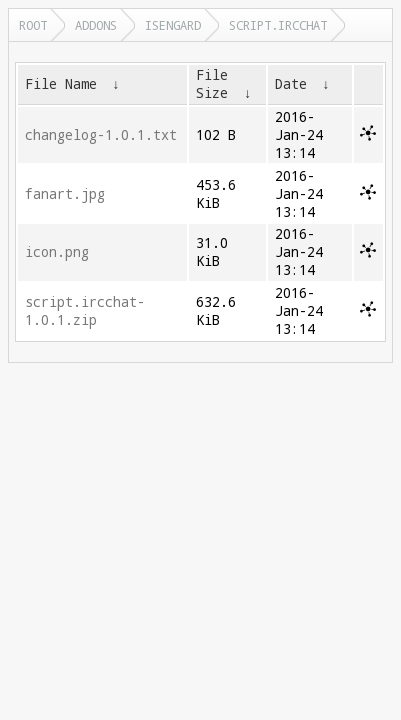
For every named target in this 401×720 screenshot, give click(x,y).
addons (96, 25)
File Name (61, 84)
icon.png (57, 252)
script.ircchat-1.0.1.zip (85, 311)
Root (33, 25)
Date (291, 84)
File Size (212, 84)
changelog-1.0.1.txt (101, 135)
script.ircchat (278, 25)
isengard (173, 25)
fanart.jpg (65, 194)
